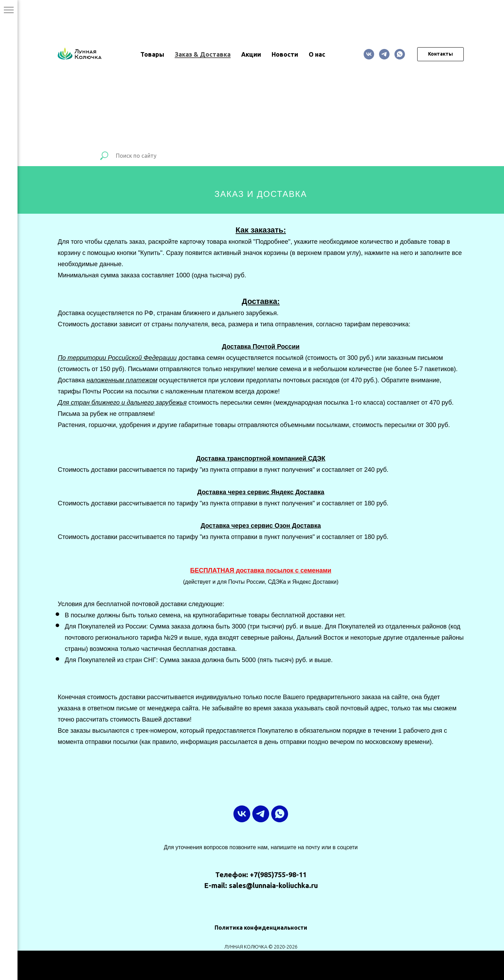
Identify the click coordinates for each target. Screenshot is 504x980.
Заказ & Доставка (203, 54)
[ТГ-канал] (384, 54)
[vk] (369, 54)
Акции (251, 54)
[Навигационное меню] (9, 10)
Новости (285, 54)
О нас (317, 54)
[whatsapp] (400, 54)
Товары (152, 54)
